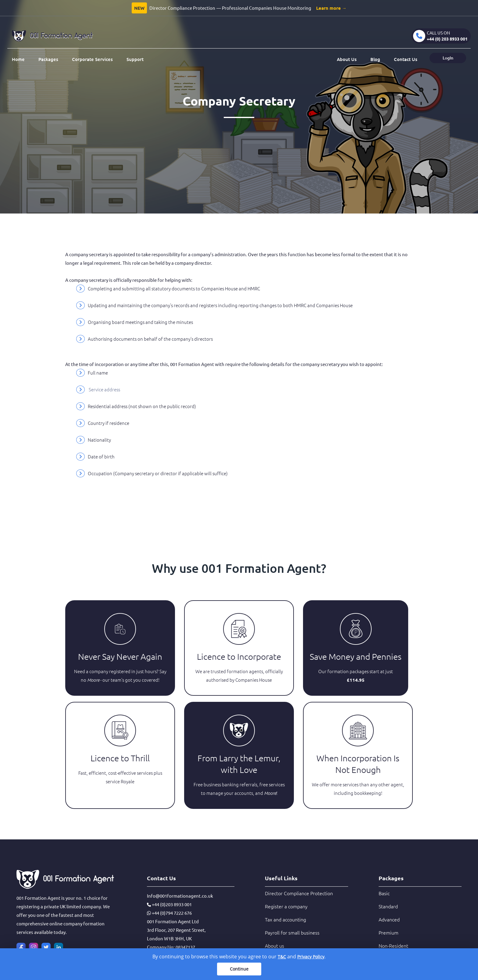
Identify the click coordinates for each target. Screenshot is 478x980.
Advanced (389, 919)
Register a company (286, 906)
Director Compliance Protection (299, 893)
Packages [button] (48, 59)
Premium (389, 932)
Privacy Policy (311, 957)
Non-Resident (393, 946)
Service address (104, 389)
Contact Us (406, 59)
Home (18, 59)
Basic (384, 893)
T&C (282, 957)
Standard (388, 906)
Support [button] (135, 59)
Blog (375, 59)
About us (275, 946)
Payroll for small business (292, 932)
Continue (239, 969)
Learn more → (331, 8)
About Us (347, 59)
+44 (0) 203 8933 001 (447, 39)
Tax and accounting (285, 919)
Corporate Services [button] (92, 59)
